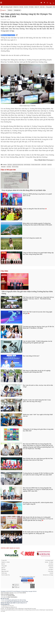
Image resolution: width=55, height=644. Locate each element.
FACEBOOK (24, 611)
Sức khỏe (51, 600)
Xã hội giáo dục (17, 10)
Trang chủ (4, 10)
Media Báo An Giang (48, 606)
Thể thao (4, 600)
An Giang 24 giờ (8, 7)
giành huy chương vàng (18, 165)
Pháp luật (51, 597)
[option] (12, 585)
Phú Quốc (3, 167)
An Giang (9, 167)
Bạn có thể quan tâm (9, 170)
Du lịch (51, 604)
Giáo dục (42, 7)
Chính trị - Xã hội (18, 7)
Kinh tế (37, 7)
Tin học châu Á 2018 (36, 165)
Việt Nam (10, 165)
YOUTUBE (31, 611)
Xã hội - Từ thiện (29, 7)
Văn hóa (51, 599)
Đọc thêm (5, 286)
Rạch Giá (49, 165)
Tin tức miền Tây (6, 606)
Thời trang (4, 604)
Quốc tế (3, 599)
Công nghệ (49, 7)
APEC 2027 (44, 165)
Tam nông (51, 602)
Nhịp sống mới (5, 602)
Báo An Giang (15, 167)
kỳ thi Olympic (27, 165)
